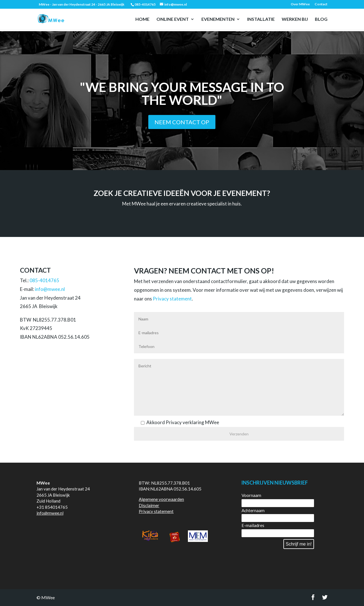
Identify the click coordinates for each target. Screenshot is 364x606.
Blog (321, 19)
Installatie (261, 19)
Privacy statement (172, 299)
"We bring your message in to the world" (182, 93)
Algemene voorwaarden (161, 499)
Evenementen (218, 19)
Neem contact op (182, 122)
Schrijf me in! (299, 544)
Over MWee (300, 4)
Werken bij (295, 19)
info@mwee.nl (50, 289)
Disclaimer (149, 505)
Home (142, 19)
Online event (173, 19)
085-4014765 (44, 280)
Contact (321, 4)
